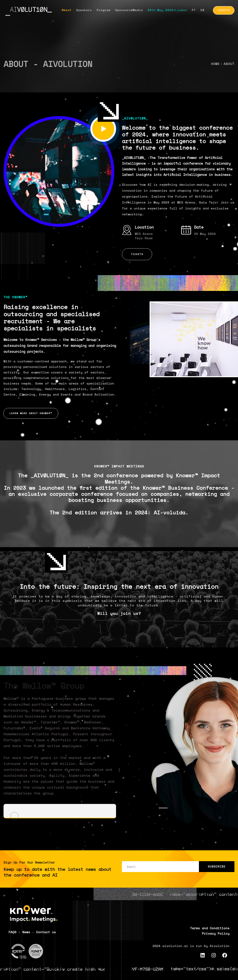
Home (215, 64)
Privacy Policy (216, 933)
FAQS (12, 932)
